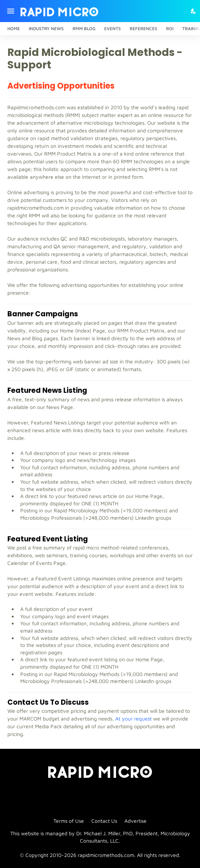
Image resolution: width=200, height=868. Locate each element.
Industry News (46, 29)
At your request (134, 718)
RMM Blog (84, 29)
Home (14, 29)
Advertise (136, 821)
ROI (170, 29)
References (143, 29)
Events (113, 29)
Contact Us (104, 821)
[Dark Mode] (194, 11)
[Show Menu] (10, 11)
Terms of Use (69, 821)
